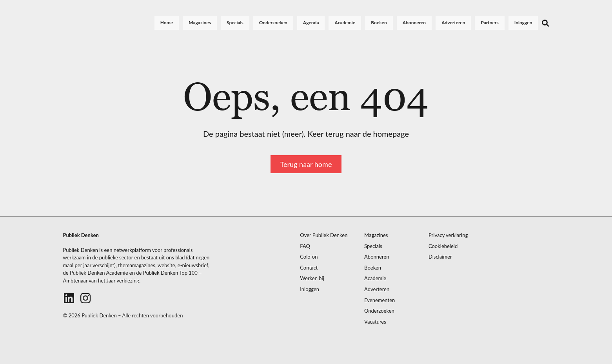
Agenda (311, 23)
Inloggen (523, 23)
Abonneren (414, 23)
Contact (309, 268)
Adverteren (453, 23)
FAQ (305, 246)
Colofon (309, 257)
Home (167, 23)
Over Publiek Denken (324, 235)
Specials (235, 23)
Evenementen (380, 300)
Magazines (200, 23)
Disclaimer (440, 257)
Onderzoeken (273, 23)
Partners (490, 23)
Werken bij (312, 278)
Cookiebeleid (443, 246)
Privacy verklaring (448, 235)
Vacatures (375, 322)
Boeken (379, 23)
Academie (345, 23)
